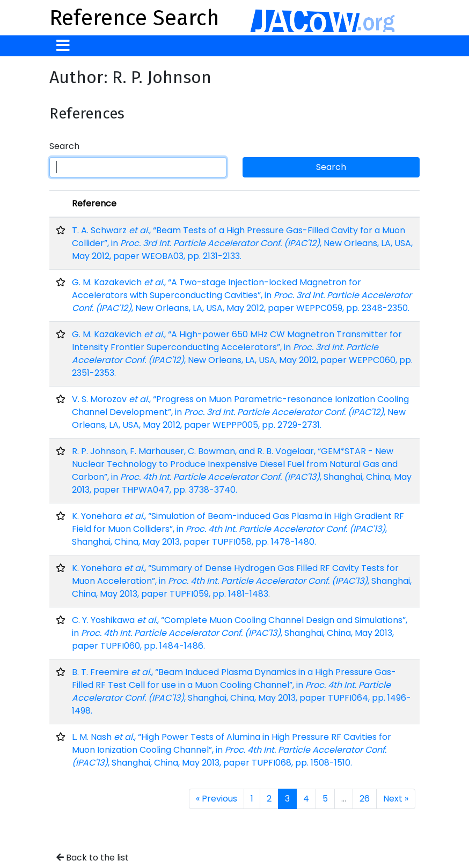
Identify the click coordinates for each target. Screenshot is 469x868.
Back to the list (93, 858)
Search (64, 146)
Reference (94, 203)
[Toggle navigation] (63, 46)
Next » (396, 799)
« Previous (217, 799)
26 (365, 799)
